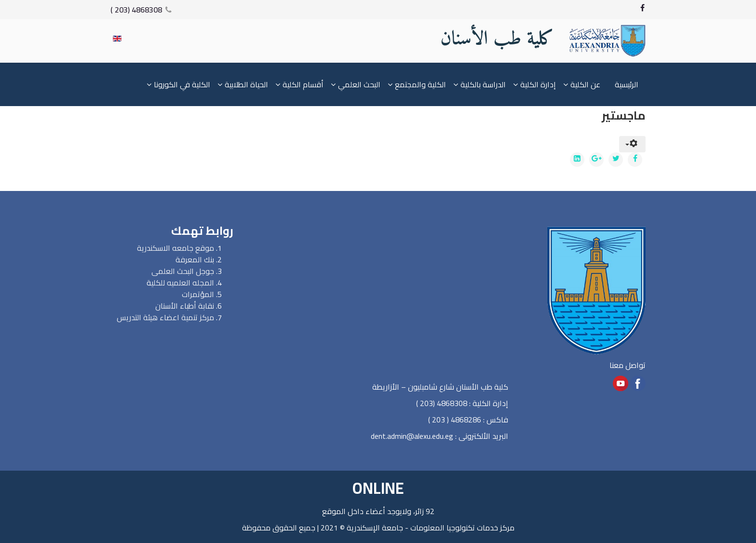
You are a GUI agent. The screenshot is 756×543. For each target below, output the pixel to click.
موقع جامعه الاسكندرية (175, 248)
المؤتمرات (198, 294)
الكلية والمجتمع (420, 84)
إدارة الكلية (538, 84)
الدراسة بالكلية (483, 84)
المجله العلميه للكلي (183, 283)
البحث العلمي (359, 84)
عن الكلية (585, 84)
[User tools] (632, 144)
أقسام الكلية (303, 84)
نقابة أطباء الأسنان (185, 306)
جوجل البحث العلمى (183, 271)
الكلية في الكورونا (182, 84)
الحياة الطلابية (246, 84)
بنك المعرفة (195, 259)
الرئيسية (627, 84)
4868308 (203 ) (136, 10)
